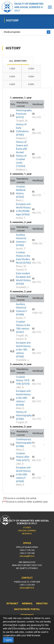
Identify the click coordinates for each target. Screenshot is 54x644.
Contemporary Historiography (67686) (24, 443)
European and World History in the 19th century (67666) (23, 350)
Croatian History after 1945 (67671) (23, 457)
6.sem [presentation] (31, 84)
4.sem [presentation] (31, 76)
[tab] (18, 61)
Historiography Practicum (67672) (24, 114)
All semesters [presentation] (18, 61)
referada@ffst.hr (27, 556)
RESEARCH (27, 534)
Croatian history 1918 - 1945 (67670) (23, 380)
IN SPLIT (29, 7)
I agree (8, 640)
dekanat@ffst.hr (27, 588)
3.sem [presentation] (12, 76)
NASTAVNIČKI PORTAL (27, 609)
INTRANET (12, 603)
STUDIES (27, 528)
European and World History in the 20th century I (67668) (23, 398)
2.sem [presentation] (31, 69)
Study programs (12, 32)
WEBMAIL (27, 603)
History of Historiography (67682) (24, 415)
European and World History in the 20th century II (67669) (23, 474)
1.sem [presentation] (12, 69)
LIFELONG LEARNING (27, 531)
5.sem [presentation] (12, 84)
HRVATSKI (42, 603)
